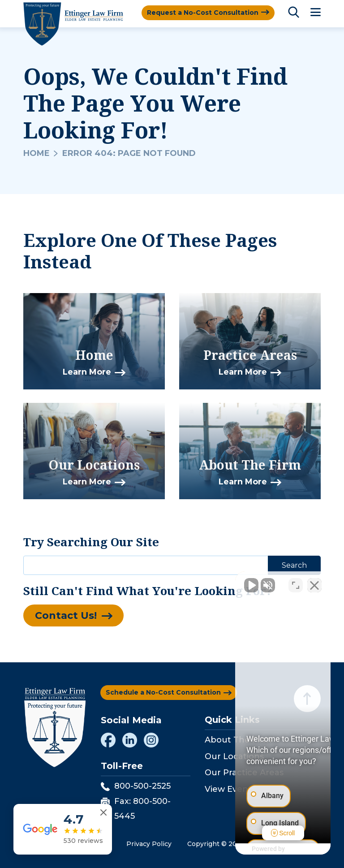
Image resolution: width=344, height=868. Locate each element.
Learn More (87, 372)
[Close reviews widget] (103, 813)
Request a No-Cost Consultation (203, 13)
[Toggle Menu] (316, 13)
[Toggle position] (296, 582)
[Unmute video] (185, 582)
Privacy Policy (149, 844)
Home (37, 153)
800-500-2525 (136, 786)
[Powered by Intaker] (268, 849)
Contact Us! (66, 615)
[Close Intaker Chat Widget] (314, 582)
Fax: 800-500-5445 (136, 808)
